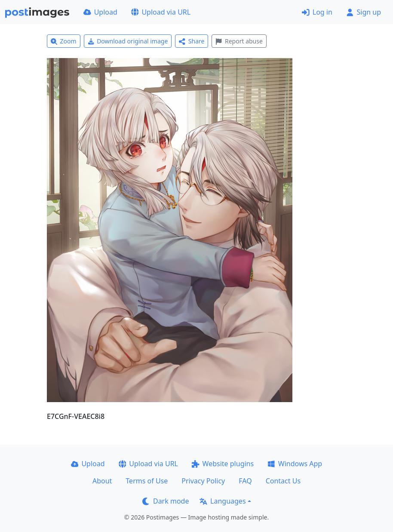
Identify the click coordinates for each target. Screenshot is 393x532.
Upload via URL (161, 12)
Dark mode (166, 501)
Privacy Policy (203, 481)
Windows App (295, 464)
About (102, 481)
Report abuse (239, 41)
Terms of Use (147, 481)
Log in (317, 12)
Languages (223, 501)
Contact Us (283, 481)
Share (192, 41)
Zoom (64, 41)
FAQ (245, 481)
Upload (100, 12)
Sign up (364, 12)
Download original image (128, 41)
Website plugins (223, 464)
